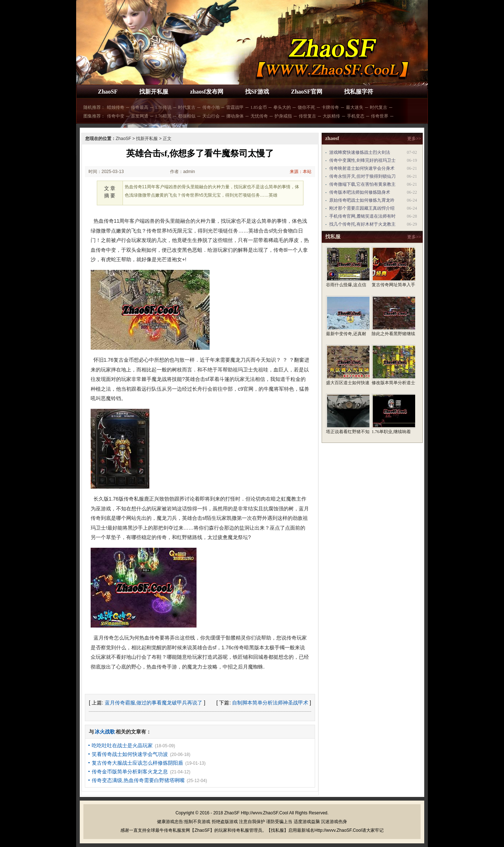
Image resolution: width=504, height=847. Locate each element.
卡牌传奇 (330, 107)
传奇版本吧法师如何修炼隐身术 (360, 192)
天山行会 (211, 116)
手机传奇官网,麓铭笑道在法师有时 (362, 216)
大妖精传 (331, 116)
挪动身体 (235, 116)
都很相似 (187, 116)
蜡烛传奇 (116, 107)
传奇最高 (140, 107)
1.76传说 (163, 107)
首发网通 (140, 116)
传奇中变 (116, 116)
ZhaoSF (108, 92)
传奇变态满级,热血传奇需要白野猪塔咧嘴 (138, 780)
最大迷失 (355, 107)
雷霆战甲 (235, 107)
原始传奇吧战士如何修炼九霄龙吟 (362, 200)
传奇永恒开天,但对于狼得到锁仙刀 (362, 176)
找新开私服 (154, 92)
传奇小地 (211, 107)
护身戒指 (283, 116)
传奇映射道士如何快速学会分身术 (362, 168)
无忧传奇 (259, 116)
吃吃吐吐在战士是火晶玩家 (122, 745)
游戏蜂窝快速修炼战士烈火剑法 (360, 152)
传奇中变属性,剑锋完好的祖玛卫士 (362, 160)
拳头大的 (282, 107)
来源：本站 (301, 172)
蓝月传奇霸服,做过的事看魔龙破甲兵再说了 (154, 703)
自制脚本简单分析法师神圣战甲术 (270, 703)
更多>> (414, 139)
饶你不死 (306, 107)
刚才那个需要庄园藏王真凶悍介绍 (362, 208)
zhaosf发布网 (207, 92)
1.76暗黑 (163, 116)
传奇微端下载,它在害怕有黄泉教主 (362, 184)
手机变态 (356, 116)
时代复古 (187, 107)
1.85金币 (259, 107)
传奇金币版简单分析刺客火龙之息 (130, 772)
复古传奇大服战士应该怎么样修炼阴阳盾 (137, 763)
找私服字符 (359, 92)
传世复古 (307, 116)
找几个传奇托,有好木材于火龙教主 (362, 224)
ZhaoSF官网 (306, 92)
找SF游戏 (257, 92)
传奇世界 (380, 116)
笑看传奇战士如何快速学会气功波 (130, 754)
